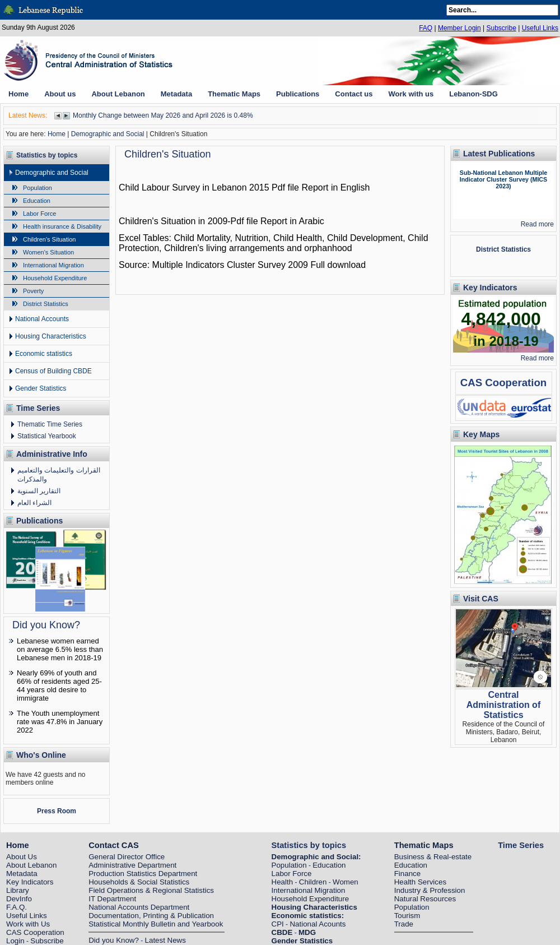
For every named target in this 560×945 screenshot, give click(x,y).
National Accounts (42, 319)
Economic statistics (44, 354)
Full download (338, 265)
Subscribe (501, 28)
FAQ (426, 28)
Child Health (298, 238)
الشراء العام (34, 503)
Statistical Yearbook (47, 436)
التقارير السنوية (39, 491)
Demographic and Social (108, 134)
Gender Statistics (41, 388)
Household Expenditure (55, 278)
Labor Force (39, 214)
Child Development (365, 238)
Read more (537, 224)
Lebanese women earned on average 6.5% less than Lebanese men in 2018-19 (60, 649)
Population (38, 188)
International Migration (53, 265)
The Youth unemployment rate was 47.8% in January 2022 (60, 722)
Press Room (57, 811)
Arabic (311, 221)
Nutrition (251, 238)
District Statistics (46, 304)
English (355, 187)
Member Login (459, 28)
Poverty (33, 291)
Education (37, 201)
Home (57, 134)
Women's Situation (48, 252)
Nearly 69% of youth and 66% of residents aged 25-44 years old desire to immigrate (59, 685)
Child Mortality (202, 238)
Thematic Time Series (50, 424)
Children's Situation (49, 239)
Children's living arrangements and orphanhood (258, 248)
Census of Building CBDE (53, 371)
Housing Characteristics (51, 336)
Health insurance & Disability (62, 226)
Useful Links (540, 28)
